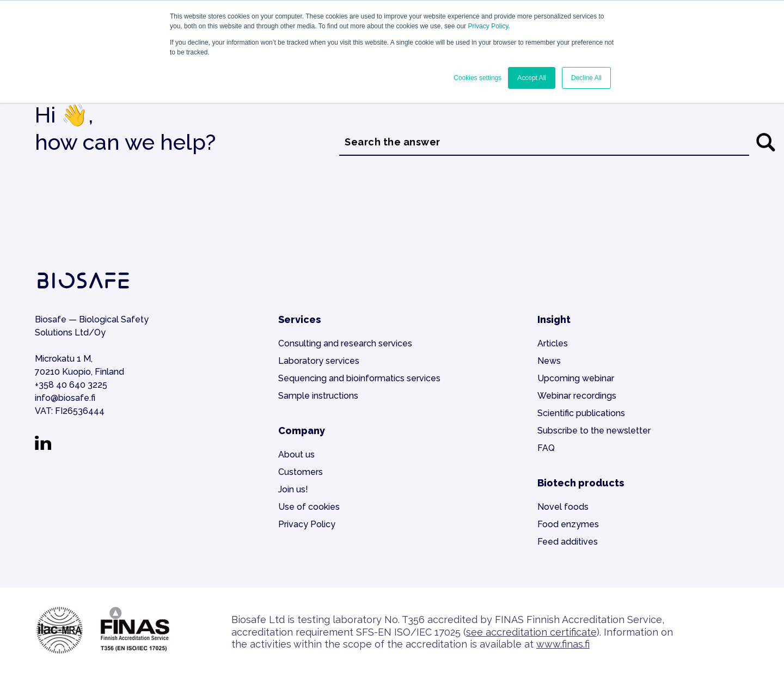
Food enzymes (568, 524)
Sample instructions (318, 396)
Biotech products (581, 483)
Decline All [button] (586, 78)
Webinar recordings (577, 396)
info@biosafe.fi (65, 398)
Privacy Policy (488, 26)
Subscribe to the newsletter (594, 431)
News (549, 361)
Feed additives (568, 542)
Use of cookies (309, 507)
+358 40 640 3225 (71, 385)
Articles (553, 343)
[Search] (765, 142)
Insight (554, 319)
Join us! (293, 489)
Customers (301, 472)
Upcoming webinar (576, 378)
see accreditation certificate (531, 632)
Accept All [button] (532, 78)
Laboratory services (319, 361)
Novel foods (563, 507)
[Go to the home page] (83, 289)
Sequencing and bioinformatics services (359, 378)
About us (296, 455)
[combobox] (544, 142)
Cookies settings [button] (477, 78)
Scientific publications (581, 413)
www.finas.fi (563, 644)
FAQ (546, 448)
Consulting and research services (345, 343)
